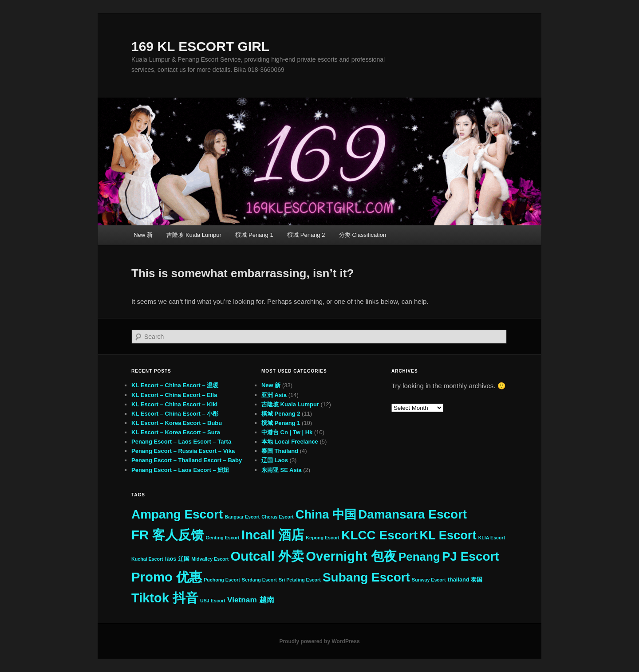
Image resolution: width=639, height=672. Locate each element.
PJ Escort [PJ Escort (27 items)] (471, 556)
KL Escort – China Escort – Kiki (174, 404)
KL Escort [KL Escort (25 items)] (448, 535)
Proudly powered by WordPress (319, 641)
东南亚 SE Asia (282, 470)
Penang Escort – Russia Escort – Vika (183, 451)
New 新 (143, 235)
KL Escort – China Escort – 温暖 (175, 385)
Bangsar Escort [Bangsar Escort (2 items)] (242, 517)
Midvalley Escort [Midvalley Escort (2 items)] (210, 559)
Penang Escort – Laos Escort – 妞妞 (180, 470)
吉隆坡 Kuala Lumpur (194, 235)
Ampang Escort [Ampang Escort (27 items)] (177, 514)
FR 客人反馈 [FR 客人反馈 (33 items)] (168, 535)
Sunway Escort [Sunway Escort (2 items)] (429, 580)
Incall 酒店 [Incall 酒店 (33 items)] (273, 535)
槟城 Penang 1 (254, 235)
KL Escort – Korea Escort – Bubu (177, 423)
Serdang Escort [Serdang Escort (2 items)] (259, 580)
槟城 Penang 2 (306, 235)
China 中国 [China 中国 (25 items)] (326, 514)
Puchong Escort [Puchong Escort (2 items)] (222, 580)
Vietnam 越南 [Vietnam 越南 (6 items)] (251, 600)
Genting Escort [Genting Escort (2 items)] (222, 538)
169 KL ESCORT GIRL (200, 46)
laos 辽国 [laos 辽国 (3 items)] (177, 559)
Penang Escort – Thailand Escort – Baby (187, 460)
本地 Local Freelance (290, 442)
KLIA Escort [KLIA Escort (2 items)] (492, 538)
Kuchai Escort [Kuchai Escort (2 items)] (147, 559)
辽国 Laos (275, 460)
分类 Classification (363, 235)
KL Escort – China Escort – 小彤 (175, 414)
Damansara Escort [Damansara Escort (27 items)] (412, 514)
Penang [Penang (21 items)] (419, 557)
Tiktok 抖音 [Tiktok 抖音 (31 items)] (165, 598)
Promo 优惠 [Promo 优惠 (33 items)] (167, 577)
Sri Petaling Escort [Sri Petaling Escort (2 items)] (300, 580)
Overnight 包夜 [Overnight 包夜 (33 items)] (351, 556)
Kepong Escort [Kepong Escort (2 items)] (323, 538)
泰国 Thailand (280, 451)
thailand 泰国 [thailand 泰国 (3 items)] (465, 580)
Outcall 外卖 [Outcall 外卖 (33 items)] (267, 556)
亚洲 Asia (274, 395)
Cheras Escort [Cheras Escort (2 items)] (277, 517)
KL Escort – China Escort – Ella (174, 395)
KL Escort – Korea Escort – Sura (176, 432)
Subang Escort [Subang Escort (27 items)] (366, 577)
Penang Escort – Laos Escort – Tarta (181, 442)
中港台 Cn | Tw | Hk (287, 432)
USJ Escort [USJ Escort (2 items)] (213, 601)
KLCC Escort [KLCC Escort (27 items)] (379, 535)
